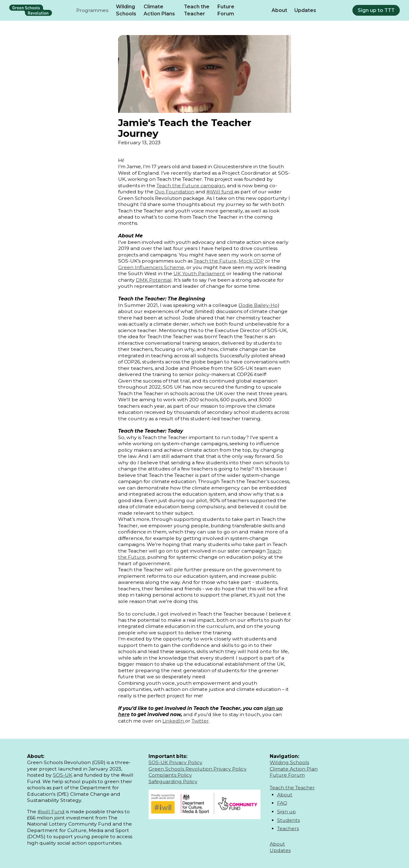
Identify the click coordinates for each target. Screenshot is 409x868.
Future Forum (226, 10)
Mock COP (251, 261)
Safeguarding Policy (173, 781)
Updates (305, 10)
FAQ (282, 803)
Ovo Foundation (175, 192)
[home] (31, 10)
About (279, 10)
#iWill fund (220, 192)
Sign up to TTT (376, 10)
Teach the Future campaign (191, 186)
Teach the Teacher (197, 10)
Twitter (200, 721)
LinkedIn (174, 721)
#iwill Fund (51, 812)
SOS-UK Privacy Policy (175, 762)
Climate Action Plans (159, 10)
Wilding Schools (126, 10)
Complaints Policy (170, 775)
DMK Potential (154, 280)
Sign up (286, 812)
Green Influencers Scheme (151, 267)
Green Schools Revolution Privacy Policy (198, 769)
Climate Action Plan (294, 769)
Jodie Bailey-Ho (259, 305)
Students (288, 820)
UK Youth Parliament (199, 273)
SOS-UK (63, 775)
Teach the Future (215, 261)
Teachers (288, 828)
